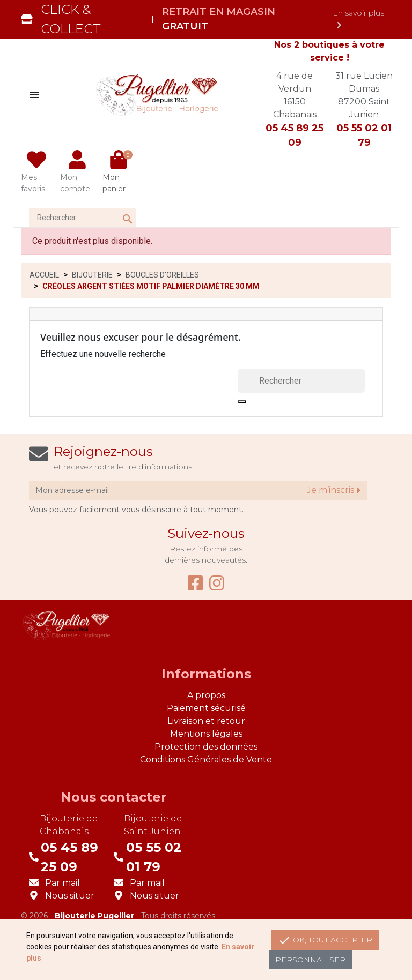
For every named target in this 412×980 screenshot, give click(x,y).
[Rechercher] (83, 218)
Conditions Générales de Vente (206, 760)
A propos (206, 695)
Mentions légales (206, 734)
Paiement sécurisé (206, 708)
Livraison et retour (206, 721)
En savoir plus (358, 20)
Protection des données (206, 747)
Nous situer (70, 896)
